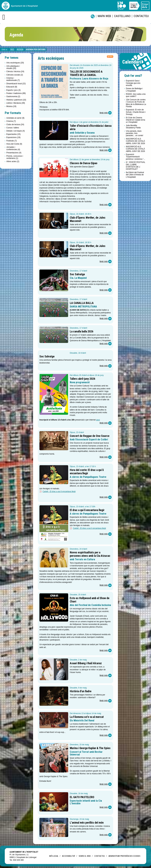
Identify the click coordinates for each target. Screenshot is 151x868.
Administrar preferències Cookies (124, 856)
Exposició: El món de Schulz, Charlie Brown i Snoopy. (136, 112)
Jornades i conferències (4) (13, 148)
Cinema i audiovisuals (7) (13, 79)
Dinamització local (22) (16, 84)
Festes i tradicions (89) (16, 93)
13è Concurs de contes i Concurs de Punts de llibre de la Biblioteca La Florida (136, 103)
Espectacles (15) (13, 134)
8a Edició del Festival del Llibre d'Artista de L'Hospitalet (135, 175)
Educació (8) (12, 87)
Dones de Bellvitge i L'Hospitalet (134, 90)
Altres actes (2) (13, 161)
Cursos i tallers (13, 128)
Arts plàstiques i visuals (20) (13, 67)
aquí (98, 420)
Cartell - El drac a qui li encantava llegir (59, 491)
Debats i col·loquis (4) (15, 131)
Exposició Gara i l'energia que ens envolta (133, 83)
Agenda (20, 49)
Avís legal (54, 856)
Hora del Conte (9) (14, 144)
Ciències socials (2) (15, 75)
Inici (12, 49)
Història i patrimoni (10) (16, 100)
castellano (122, 16)
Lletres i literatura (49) (16, 103)
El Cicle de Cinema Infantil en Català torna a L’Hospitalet (136, 120)
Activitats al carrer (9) (15, 118)
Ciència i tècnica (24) (15, 71)
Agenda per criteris (36, 50)
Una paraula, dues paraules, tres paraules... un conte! (135, 133)
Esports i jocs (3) (13, 90)
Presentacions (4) (14, 153)
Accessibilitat (69, 856)
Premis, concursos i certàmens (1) (15, 157)
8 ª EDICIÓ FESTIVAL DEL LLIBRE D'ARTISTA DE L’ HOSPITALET (136, 166)
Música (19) (11, 106)
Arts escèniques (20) (15, 63)
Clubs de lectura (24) (15, 125)
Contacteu (141, 16)
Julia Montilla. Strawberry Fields (133, 127)
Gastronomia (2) (13, 96)
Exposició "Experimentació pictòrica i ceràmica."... (135, 157)
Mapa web (104, 16)
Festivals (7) (12, 141)
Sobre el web (85, 856)
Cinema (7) (11, 121)
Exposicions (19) (13, 137)
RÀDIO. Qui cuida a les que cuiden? (136, 95)
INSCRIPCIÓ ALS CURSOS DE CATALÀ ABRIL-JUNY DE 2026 (135, 141)
